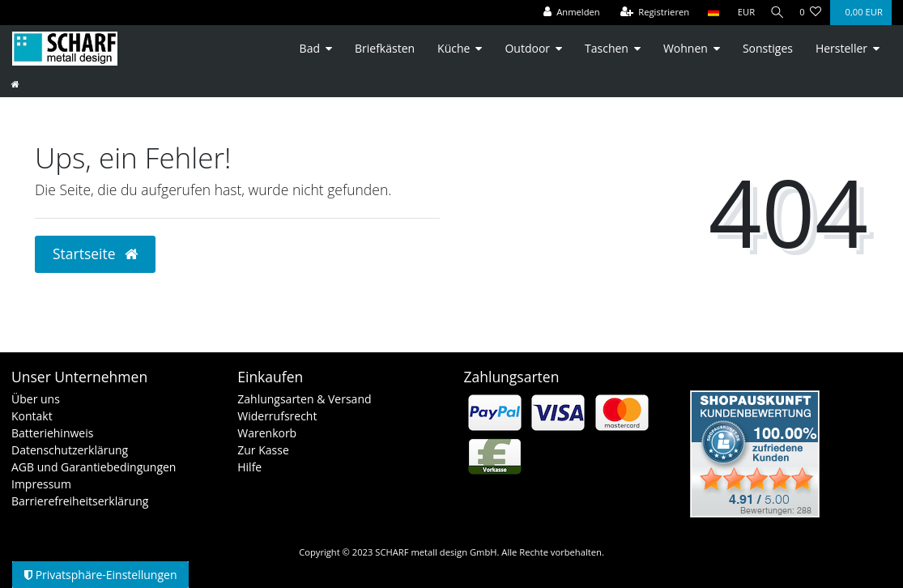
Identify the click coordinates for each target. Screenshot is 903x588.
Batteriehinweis (52, 433)
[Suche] (774, 13)
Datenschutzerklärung (70, 450)
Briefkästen (385, 48)
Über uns (36, 399)
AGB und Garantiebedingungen (94, 467)
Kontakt (32, 416)
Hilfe (249, 467)
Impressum (41, 484)
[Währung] (741, 13)
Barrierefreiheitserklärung (80, 501)
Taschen (607, 48)
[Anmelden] (566, 13)
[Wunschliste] (810, 13)
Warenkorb (267, 433)
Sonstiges (768, 48)
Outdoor (527, 48)
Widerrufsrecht (277, 416)
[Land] (707, 13)
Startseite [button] (95, 254)
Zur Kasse (263, 450)
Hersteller (841, 48)
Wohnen (686, 48)
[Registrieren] (650, 13)
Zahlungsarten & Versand (304, 399)
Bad (310, 48)
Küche (454, 48)
